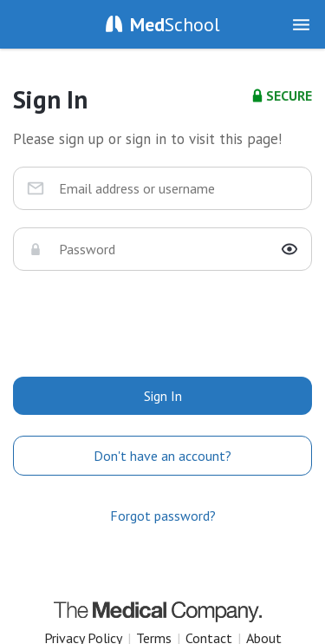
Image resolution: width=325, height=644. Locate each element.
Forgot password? (163, 516)
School (175, 24)
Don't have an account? (162, 456)
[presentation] (163, 322)
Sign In (163, 396)
